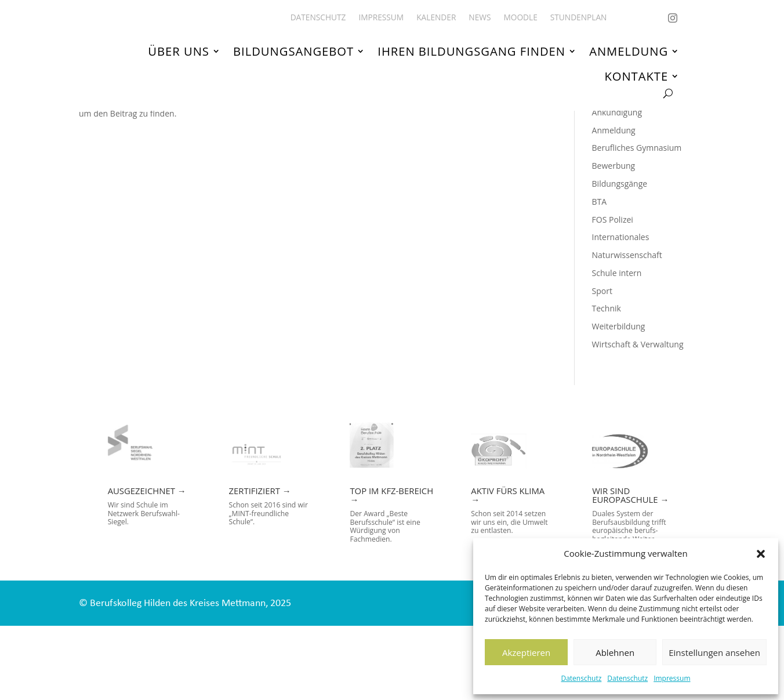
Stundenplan (579, 18)
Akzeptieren (526, 652)
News (480, 18)
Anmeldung (629, 52)
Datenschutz (581, 678)
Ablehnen (615, 652)
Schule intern (617, 347)
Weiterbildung (619, 401)
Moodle (520, 18)
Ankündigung (617, 186)
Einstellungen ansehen (714, 652)
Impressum (672, 678)
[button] (761, 554)
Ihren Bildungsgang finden (471, 52)
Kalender (436, 18)
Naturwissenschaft (627, 330)
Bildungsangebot (293, 52)
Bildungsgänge (620, 258)
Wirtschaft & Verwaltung (638, 419)
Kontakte (637, 76)
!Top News (612, 151)
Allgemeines (615, 168)
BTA (600, 276)
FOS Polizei (613, 294)
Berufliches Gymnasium (637, 222)
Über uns (179, 52)
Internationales (621, 312)
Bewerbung (614, 240)
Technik (607, 383)
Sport (602, 365)
